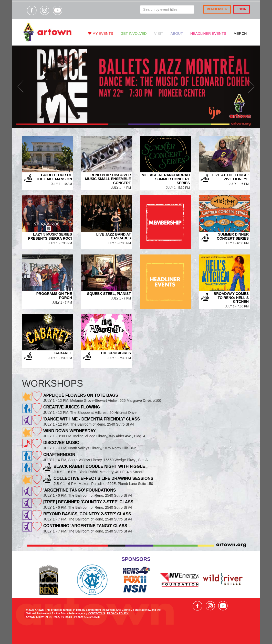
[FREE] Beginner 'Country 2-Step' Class (88, 502)
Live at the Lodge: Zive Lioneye (231, 177)
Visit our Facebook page (32, 10)
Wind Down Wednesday (70, 431)
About (177, 34)
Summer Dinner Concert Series (233, 236)
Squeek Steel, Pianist (109, 294)
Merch (240, 34)
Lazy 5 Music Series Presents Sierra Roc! (50, 236)
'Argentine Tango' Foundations (80, 490)
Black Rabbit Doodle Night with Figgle (99, 466)
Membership (217, 9)
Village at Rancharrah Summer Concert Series (166, 179)
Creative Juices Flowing (72, 407)
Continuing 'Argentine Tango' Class (85, 526)
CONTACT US (97, 613)
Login (242, 9)
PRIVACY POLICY (118, 613)
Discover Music (61, 443)
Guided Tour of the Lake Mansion (54, 177)
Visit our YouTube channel (57, 10)
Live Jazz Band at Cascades (114, 236)
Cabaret (63, 353)
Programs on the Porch (54, 296)
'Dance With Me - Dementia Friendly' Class (92, 419)
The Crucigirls (116, 353)
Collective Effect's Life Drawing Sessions (103, 478)
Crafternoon (59, 455)
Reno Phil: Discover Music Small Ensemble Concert (108, 179)
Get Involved (134, 34)
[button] (30, 87)
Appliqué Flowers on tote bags (81, 395)
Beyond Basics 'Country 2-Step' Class (87, 514)
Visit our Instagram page (45, 10)
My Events (101, 34)
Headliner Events (208, 34)
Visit (159, 34)
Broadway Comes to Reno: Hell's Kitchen (231, 298)
